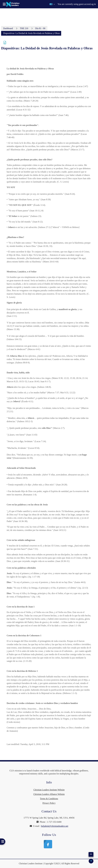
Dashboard (8, 28)
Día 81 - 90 (40, 28)
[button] (52, 4)
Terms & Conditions (49, 799)
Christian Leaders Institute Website (49, 790)
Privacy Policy (49, 803)
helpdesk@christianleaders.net (55, 826)
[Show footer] (91, 861)
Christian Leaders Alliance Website (49, 794)
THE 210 (24, 28)
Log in (93, 4)
